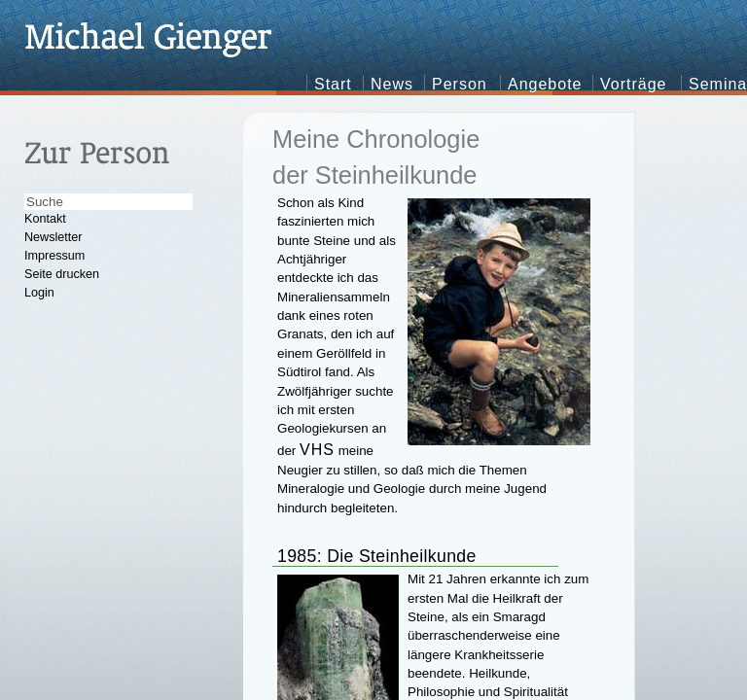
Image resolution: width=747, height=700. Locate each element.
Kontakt (45, 219)
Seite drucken (62, 274)
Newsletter (53, 237)
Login (39, 293)
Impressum (54, 256)
